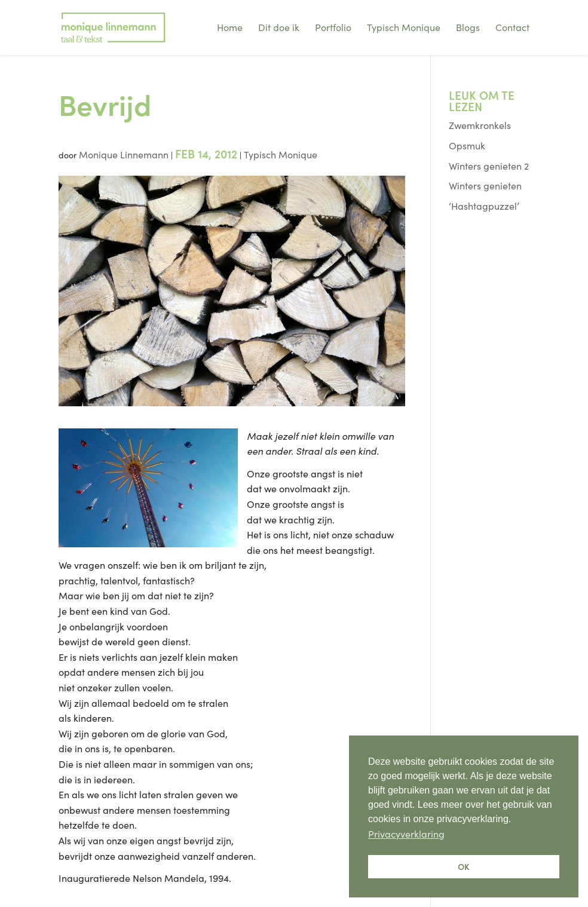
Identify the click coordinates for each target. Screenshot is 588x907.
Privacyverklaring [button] (406, 834)
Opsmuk (467, 145)
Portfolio (333, 27)
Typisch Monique (404, 27)
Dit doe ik (279, 27)
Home (230, 27)
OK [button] (464, 866)
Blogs (468, 27)
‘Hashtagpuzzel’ (484, 206)
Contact (512, 27)
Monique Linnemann (124, 154)
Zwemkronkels (480, 125)
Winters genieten (485, 185)
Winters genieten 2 (489, 166)
